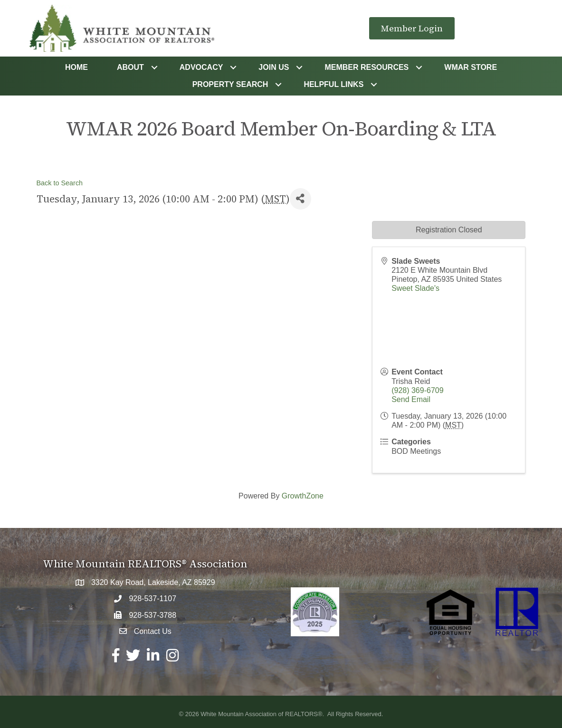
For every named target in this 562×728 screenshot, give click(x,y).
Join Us (274, 67)
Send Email (411, 399)
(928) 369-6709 (417, 390)
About (130, 67)
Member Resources (367, 67)
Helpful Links (333, 84)
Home (76, 67)
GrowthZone (303, 496)
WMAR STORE (471, 67)
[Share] (300, 199)
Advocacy (201, 67)
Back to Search (60, 183)
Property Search (230, 84)
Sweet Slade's (415, 288)
